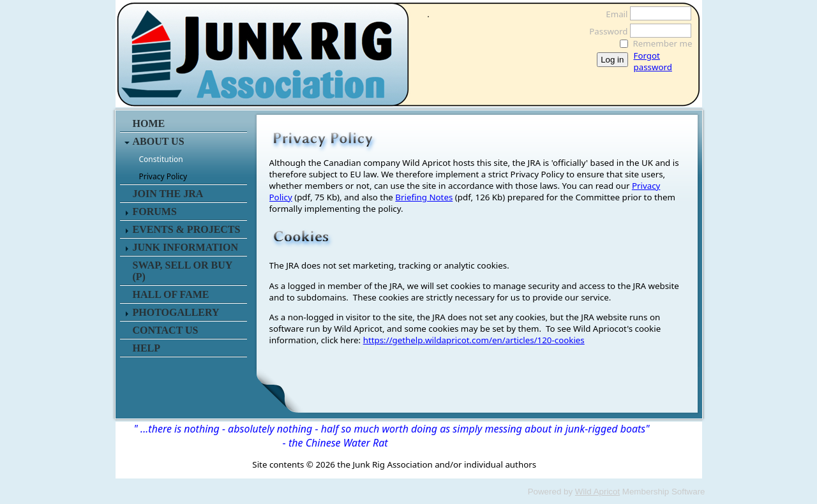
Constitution (161, 159)
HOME (149, 123)
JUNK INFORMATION (185, 247)
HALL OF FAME (171, 294)
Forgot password (653, 61)
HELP (147, 348)
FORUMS (155, 211)
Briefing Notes (424, 197)
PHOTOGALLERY (176, 312)
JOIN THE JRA (168, 194)
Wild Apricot (597, 492)
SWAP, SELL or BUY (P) (183, 271)
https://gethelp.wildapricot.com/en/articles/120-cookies (474, 340)
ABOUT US (159, 141)
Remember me (663, 43)
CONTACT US (166, 330)
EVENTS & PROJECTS (187, 229)
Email (613, 14)
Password (605, 31)
